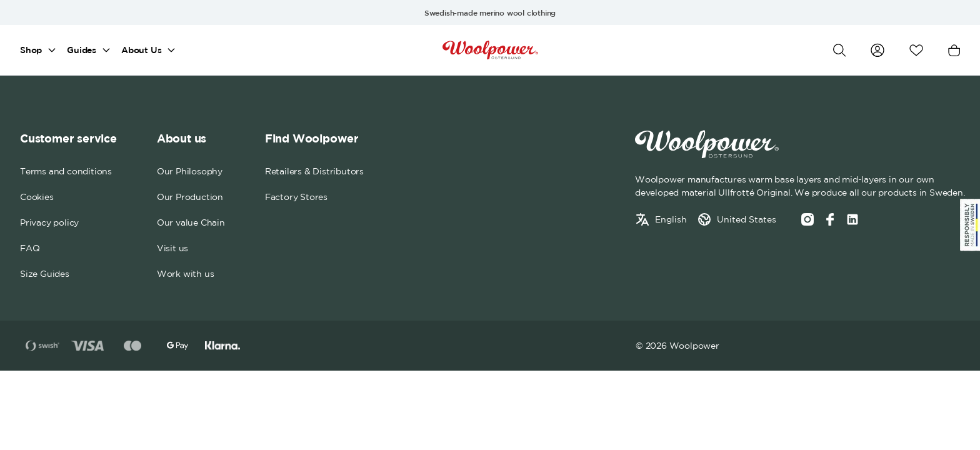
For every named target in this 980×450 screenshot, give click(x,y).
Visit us (172, 248)
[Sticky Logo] (970, 225)
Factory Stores (296, 197)
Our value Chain (191, 222)
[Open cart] (954, 50)
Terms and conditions (66, 171)
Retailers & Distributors (314, 171)
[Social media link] (852, 219)
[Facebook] (830, 219)
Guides (82, 50)
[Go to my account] (877, 50)
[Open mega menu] (52, 50)
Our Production (190, 197)
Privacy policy (49, 222)
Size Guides (45, 274)
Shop (31, 50)
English (671, 219)
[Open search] (839, 50)
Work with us (186, 274)
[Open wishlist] (916, 50)
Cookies (37, 197)
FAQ (30, 248)
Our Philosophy (190, 171)
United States (747, 219)
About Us (141, 50)
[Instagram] (807, 219)
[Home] (490, 50)
